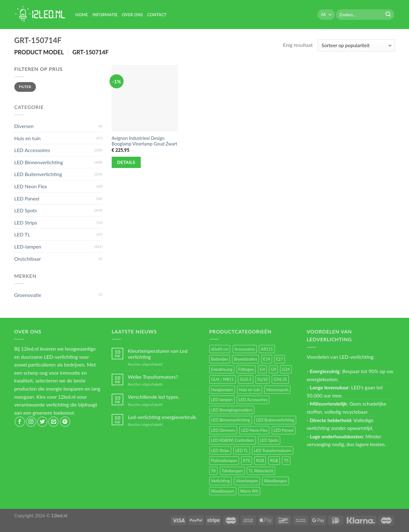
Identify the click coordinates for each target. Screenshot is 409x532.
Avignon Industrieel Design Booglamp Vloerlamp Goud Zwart (144, 141)
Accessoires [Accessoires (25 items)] (245, 349)
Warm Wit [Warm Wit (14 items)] (249, 491)
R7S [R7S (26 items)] (246, 461)
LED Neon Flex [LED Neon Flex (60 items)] (254, 430)
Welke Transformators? (153, 377)
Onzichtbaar (28, 259)
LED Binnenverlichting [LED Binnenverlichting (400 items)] (231, 420)
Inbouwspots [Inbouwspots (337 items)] (277, 390)
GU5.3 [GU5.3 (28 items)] (246, 379)
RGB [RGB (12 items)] (274, 461)
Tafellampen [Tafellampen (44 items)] (232, 471)
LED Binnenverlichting (39, 162)
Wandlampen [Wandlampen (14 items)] (223, 491)
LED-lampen (28, 246)
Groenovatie (28, 295)
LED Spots (26, 210)
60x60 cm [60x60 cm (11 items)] (220, 349)
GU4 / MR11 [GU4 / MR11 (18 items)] (223, 379)
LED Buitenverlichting (38, 174)
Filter (25, 87)
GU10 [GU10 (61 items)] (263, 379)
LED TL (22, 234)
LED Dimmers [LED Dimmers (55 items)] (223, 430)
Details (126, 162)
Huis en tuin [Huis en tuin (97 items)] (250, 390)
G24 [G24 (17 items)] (286, 369)
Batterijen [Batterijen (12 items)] (220, 359)
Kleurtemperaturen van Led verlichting (158, 354)
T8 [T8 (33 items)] (214, 471)
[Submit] (388, 15)
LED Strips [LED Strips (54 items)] (220, 451)
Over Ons (132, 15)
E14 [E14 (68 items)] (267, 359)
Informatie (105, 15)
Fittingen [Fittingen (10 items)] (246, 369)
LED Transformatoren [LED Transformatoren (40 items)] (273, 451)
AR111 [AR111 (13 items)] (267, 349)
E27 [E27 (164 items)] (280, 359)
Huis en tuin (28, 138)
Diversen (24, 126)
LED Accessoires (32, 150)
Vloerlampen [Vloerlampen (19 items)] (247, 481)
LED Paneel (27, 198)
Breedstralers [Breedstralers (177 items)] (246, 359)
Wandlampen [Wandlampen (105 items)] (275, 481)
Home (82, 15)
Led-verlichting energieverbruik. (163, 417)
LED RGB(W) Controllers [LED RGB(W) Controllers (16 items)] (233, 440)
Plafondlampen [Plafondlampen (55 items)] (224, 461)
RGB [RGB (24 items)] (260, 461)
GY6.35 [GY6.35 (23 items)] (280, 379)
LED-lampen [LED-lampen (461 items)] (222, 400)
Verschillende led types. (154, 397)
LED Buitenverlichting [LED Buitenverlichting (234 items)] (275, 420)
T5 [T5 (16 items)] (286, 461)
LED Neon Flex (31, 186)
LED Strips (26, 222)
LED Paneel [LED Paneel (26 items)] (284, 430)
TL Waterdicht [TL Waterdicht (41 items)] (261, 471)
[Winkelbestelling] (356, 45)
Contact (157, 15)
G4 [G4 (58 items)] (263, 369)
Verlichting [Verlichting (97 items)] (221, 481)
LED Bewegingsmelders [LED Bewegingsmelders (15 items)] (232, 410)
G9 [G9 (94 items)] (273, 369)
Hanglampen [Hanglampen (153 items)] (222, 390)
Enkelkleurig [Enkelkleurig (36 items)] (222, 369)
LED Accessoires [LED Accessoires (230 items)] (253, 400)
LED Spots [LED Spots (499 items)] (269, 440)
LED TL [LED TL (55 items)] (242, 451)
